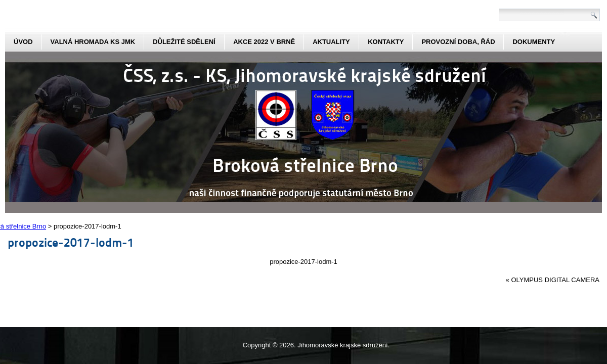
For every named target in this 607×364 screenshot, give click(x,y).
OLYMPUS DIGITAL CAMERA (555, 280)
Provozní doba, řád (458, 42)
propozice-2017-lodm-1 (71, 242)
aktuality (331, 42)
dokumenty (534, 42)
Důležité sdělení (184, 42)
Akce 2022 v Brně (264, 42)
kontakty (386, 42)
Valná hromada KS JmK (93, 42)
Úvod (23, 42)
